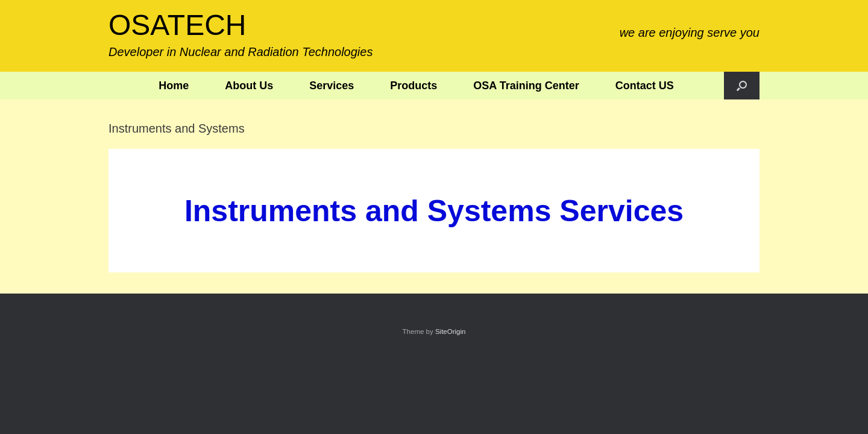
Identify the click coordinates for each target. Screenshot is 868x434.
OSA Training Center (526, 86)
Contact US (645, 86)
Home (174, 86)
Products (414, 86)
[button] (742, 86)
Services (332, 86)
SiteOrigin (451, 332)
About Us (249, 86)
